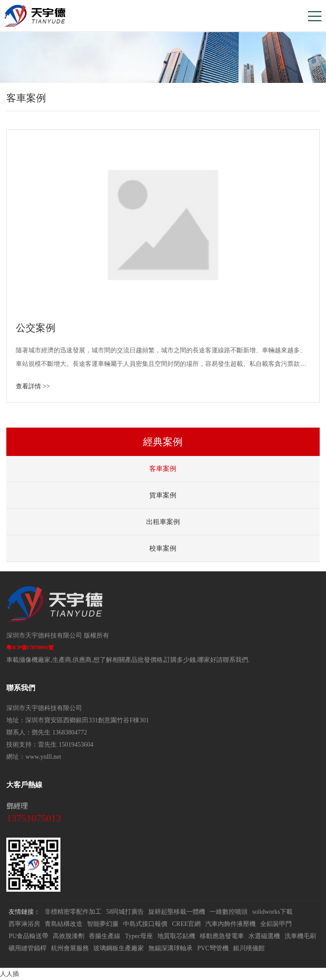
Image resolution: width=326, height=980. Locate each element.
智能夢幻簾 (103, 924)
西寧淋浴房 (24, 924)
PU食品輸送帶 (28, 936)
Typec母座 (139, 936)
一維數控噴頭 (229, 912)
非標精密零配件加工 (73, 912)
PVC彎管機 (213, 948)
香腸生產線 (105, 936)
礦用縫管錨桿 (28, 948)
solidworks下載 (272, 912)
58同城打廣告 (125, 912)
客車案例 (163, 469)
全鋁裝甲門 (276, 924)
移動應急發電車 (222, 936)
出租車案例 (163, 522)
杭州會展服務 (70, 948)
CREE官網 (186, 924)
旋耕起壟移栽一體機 (177, 912)
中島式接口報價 (145, 924)
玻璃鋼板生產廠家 (119, 948)
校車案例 (163, 548)
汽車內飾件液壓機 (230, 924)
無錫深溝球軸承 (170, 948)
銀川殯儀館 (249, 948)
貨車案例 (163, 495)
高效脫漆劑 (69, 936)
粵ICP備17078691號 (30, 647)
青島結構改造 (64, 924)
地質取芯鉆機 (176, 936)
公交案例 (36, 328)
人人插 (9, 974)
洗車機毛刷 (300, 936)
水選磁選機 (264, 936)
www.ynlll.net (43, 757)
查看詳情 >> (33, 386)
